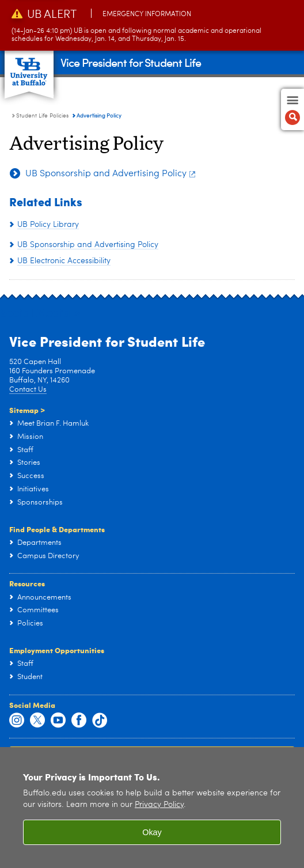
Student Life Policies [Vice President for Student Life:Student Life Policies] (42, 116)
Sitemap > (27, 410)
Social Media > (40, 312)
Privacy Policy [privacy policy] (159, 805)
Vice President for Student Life (131, 62)
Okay (152, 832)
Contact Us (28, 390)
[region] (152, 808)
